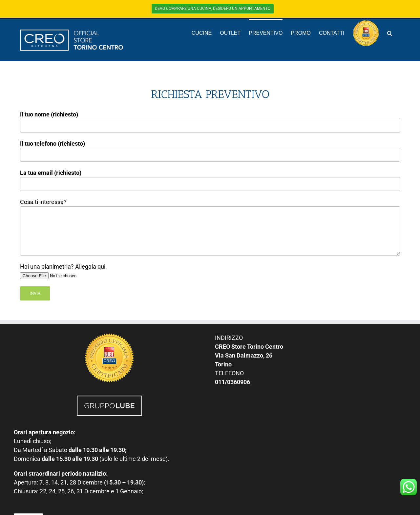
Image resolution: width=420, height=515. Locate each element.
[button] (390, 33)
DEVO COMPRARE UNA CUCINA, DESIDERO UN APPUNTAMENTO (213, 9)
